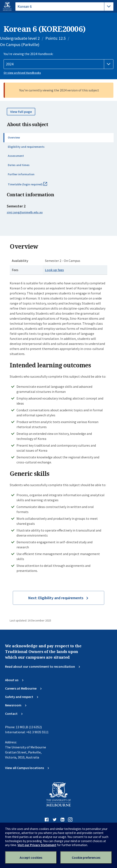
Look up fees (54, 270)
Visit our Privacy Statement (37, 845)
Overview (14, 137)
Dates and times (19, 165)
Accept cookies (31, 857)
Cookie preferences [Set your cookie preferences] (86, 857)
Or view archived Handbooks (22, 73)
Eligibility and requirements (26, 147)
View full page (21, 112)
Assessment (16, 156)
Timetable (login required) (32, 186)
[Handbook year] (59, 64)
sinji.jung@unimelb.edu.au (25, 212)
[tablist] (64, 7)
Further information (21, 174)
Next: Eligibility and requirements (56, 598)
